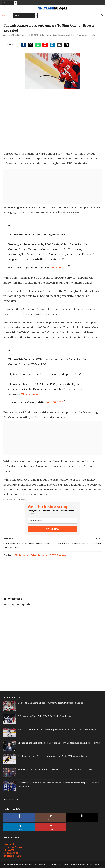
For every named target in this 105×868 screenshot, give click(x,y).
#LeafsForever (30, 394)
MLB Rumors (58, 555)
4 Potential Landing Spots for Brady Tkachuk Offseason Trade (50, 703)
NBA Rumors (39, 555)
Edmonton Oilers (49, 35)
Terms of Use (12, 856)
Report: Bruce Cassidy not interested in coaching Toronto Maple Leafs (55, 769)
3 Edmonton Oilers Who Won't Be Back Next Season (45, 716)
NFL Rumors (20, 555)
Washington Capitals (86, 35)
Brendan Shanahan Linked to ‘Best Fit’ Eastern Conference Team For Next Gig (59, 743)
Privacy (9, 850)
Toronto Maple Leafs (67, 35)
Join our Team (13, 847)
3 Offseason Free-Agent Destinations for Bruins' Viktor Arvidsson (52, 756)
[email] (52, 521)
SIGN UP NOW (52, 529)
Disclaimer (11, 853)
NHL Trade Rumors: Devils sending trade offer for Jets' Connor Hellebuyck (57, 729)
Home (5, 15)
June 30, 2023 (60, 267)
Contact (9, 844)
